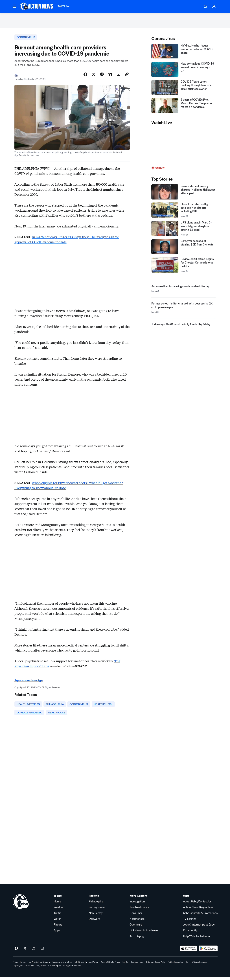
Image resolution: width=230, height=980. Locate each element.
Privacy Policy (19, 965)
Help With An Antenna (196, 939)
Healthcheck (137, 922)
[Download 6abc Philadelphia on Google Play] (208, 951)
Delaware (94, 922)
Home (57, 904)
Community (190, 933)
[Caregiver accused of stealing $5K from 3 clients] (183, 248)
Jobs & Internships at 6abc (199, 928)
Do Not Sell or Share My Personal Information (50, 965)
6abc (186, 899)
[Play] (183, 148)
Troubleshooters (139, 910)
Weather (59, 910)
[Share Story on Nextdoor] (110, 76)
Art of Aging (137, 939)
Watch (58, 922)
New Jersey (96, 916)
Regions (94, 899)
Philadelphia (96, 904)
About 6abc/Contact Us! (198, 904)
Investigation (137, 904)
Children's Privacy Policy (86, 965)
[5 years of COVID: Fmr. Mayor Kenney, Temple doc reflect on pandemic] (183, 107)
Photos (58, 928)
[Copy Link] (127, 76)
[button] (14, 6)
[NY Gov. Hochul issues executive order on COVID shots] (183, 53)
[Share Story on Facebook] (85, 76)
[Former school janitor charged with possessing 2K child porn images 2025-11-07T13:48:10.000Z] (183, 311)
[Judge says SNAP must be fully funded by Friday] (183, 328)
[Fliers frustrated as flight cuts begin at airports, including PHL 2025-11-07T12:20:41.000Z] (183, 212)
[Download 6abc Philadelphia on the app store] (189, 951)
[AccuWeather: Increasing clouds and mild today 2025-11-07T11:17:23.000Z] (183, 290)
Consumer (136, 916)
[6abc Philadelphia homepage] (37, 6)
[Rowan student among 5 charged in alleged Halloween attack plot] (183, 193)
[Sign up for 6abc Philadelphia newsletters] (42, 951)
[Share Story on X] (94, 76)
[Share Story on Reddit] (102, 76)
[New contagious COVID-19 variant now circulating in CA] (183, 71)
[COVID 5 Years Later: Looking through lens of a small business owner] (183, 89)
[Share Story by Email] (119, 76)
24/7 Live (63, 6)
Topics (58, 899)
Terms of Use (137, 965)
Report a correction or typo (29, 682)
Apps (57, 933)
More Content (138, 899)
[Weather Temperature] (194, 6)
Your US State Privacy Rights (115, 965)
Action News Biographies (198, 910)
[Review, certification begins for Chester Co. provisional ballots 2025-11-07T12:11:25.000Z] (183, 267)
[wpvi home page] (21, 904)
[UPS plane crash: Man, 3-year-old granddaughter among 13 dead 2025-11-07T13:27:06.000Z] (183, 230)
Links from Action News (144, 933)
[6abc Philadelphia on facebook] (16, 951)
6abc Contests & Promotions (200, 916)
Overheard (136, 928)
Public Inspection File (178, 965)
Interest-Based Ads (155, 965)
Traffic (58, 916)
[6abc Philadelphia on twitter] (25, 951)
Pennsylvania (97, 910)
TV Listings (190, 922)
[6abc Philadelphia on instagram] (34, 951)
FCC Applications (199, 965)
